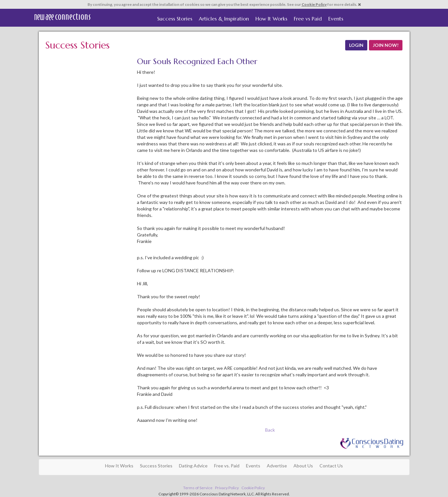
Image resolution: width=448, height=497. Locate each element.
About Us (303, 466)
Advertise (277, 466)
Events (336, 19)
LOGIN (356, 45)
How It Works (271, 19)
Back (270, 430)
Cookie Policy (314, 4)
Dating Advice (193, 466)
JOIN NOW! (386, 45)
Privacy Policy (227, 488)
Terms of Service (198, 488)
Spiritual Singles (62, 17)
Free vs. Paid (227, 466)
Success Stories (175, 19)
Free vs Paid (308, 19)
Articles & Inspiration (224, 19)
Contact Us (331, 466)
